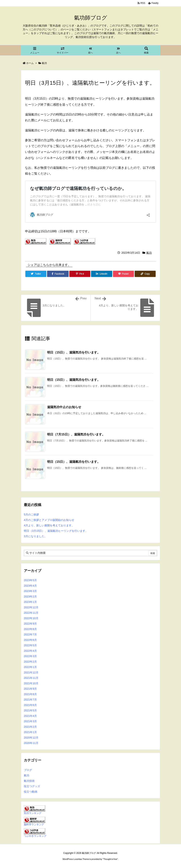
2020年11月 (31, 743)
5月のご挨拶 (31, 515)
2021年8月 (30, 694)
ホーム (30, 63)
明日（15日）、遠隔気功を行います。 (74, 352)
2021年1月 (30, 732)
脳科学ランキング (34, 825)
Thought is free (110, 859)
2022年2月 (30, 662)
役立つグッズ (32, 786)
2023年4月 (30, 586)
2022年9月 (30, 624)
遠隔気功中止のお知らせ (64, 407)
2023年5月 (30, 580)
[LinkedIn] (102, 274)
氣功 (44, 63)
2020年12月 (31, 738)
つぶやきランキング (35, 836)
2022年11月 (31, 613)
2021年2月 (30, 727)
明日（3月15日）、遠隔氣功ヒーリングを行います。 (56, 531)
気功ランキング (33, 813)
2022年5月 (30, 645)
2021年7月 (30, 700)
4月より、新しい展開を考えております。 (49, 525)
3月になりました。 (35, 536)
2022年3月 (30, 656)
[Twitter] (36, 274)
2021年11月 (31, 678)
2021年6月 (30, 705)
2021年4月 (30, 716)
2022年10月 (31, 618)
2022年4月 (30, 651)
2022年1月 (30, 667)
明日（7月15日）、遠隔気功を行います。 (76, 434)
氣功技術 (29, 781)
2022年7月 (30, 634)
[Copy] (145, 274)
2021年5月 (30, 710)
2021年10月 (31, 683)
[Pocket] (123, 274)
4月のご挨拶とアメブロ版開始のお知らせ (49, 520)
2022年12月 (31, 607)
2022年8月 (30, 629)
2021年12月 (31, 672)
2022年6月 (30, 640)
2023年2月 (30, 596)
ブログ (28, 770)
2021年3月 (30, 721)
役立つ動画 (31, 792)
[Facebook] (58, 274)
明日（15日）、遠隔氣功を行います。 (74, 462)
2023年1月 (30, 602)
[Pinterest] (80, 274)
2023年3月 (30, 591)
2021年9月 (30, 689)
